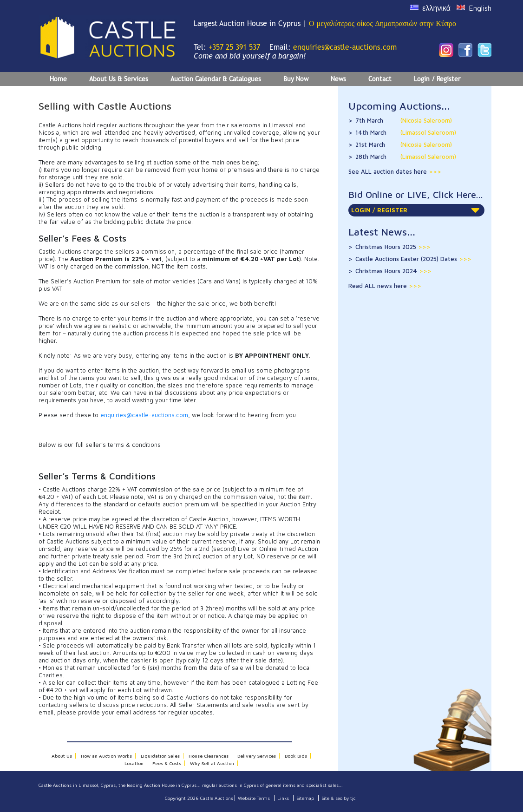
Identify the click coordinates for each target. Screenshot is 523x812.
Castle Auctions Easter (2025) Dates (413, 259)
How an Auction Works (106, 756)
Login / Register (437, 79)
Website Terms (254, 798)
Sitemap (305, 798)
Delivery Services (257, 756)
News (338, 79)
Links (283, 798)
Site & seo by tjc (339, 798)
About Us (62, 756)
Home (58, 79)
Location (134, 763)
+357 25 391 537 (234, 47)
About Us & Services (119, 79)
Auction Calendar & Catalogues (216, 79)
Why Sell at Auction (212, 763)
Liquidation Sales (160, 756)
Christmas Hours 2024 (393, 271)
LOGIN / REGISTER (415, 210)
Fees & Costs (167, 763)
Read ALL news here (379, 286)
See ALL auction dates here (389, 171)
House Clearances (209, 756)
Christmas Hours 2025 (393, 247)
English (480, 8)
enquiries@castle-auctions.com (345, 47)
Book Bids (296, 756)
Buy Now (296, 79)
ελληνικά (436, 8)
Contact (380, 79)
